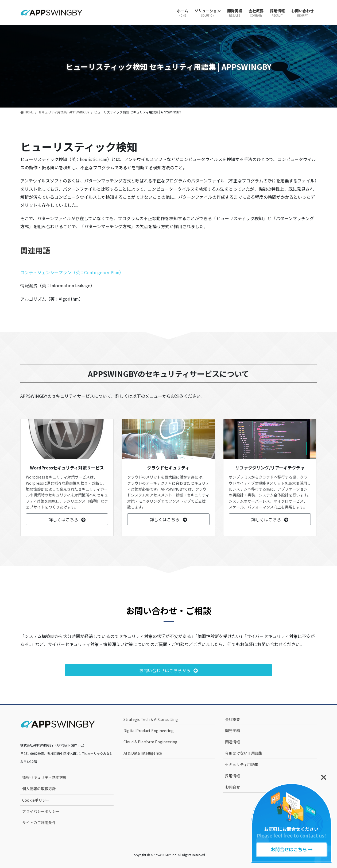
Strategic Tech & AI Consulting (151, 719)
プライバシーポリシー (41, 811)
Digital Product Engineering (149, 731)
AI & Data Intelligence (143, 753)
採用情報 (233, 776)
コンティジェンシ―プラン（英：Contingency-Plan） (72, 272)
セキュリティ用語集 (242, 764)
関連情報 (233, 742)
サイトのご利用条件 (39, 823)
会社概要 (233, 719)
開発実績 (233, 731)
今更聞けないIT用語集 (244, 753)
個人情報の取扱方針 (39, 789)
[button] (67, 519)
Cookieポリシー (36, 800)
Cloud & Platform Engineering (150, 742)
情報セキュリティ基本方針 (44, 777)
